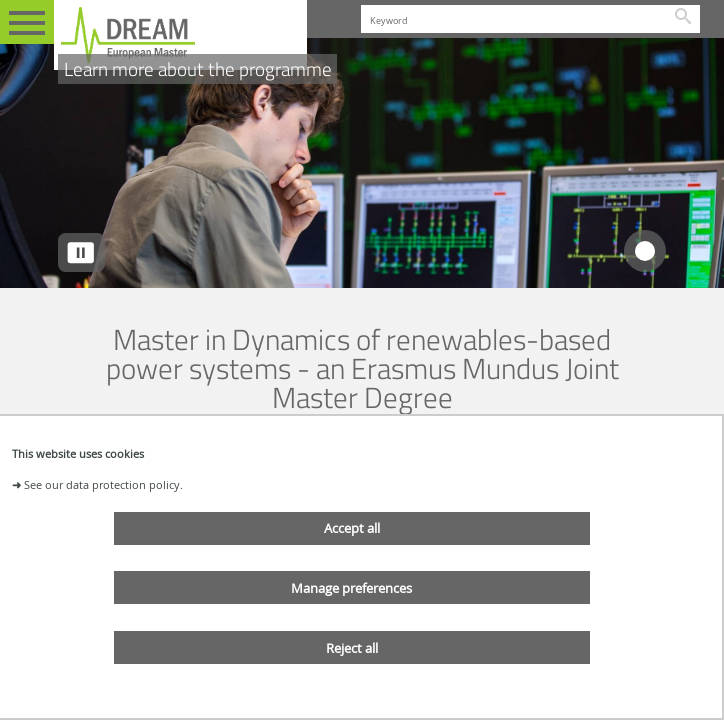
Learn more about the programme (198, 69)
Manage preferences (351, 588)
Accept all (352, 528)
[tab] (644, 250)
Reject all (352, 648)
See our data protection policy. (103, 484)
